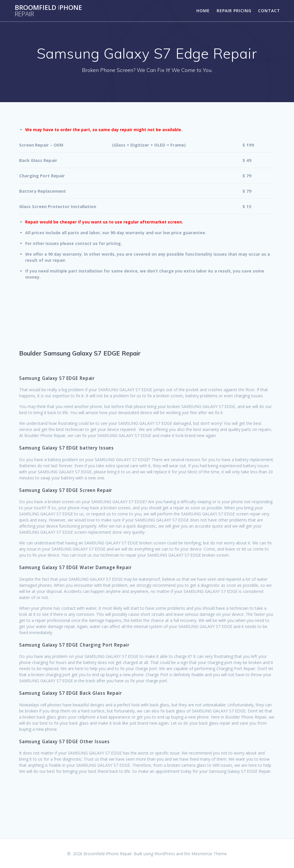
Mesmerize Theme (209, 854)
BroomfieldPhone (48, 11)
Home (203, 11)
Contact (269, 11)
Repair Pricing (234, 11)
